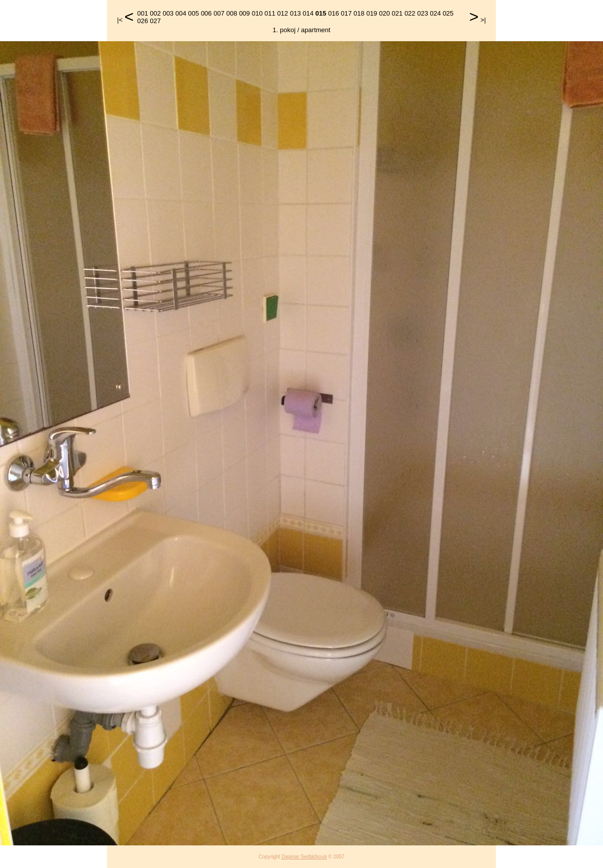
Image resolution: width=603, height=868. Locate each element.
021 (397, 13)
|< (120, 20)
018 (359, 13)
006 (207, 13)
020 (384, 13)
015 (321, 13)
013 (295, 13)
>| (483, 20)
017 (346, 13)
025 (448, 13)
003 (168, 13)
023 (423, 13)
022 (410, 13)
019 (372, 13)
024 (436, 13)
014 (308, 13)
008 (232, 13)
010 (257, 13)
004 (181, 13)
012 (283, 13)
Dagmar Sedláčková (304, 857)
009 (245, 13)
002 (155, 13)
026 (143, 21)
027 (155, 21)
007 (219, 13)
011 (270, 13)
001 (143, 13)
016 (334, 13)
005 (193, 13)
